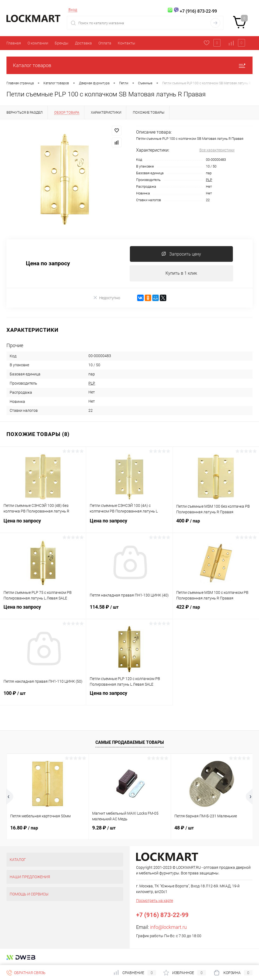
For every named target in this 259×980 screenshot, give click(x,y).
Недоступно (107, 298)
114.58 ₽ (129, 611)
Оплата (105, 43)
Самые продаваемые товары (130, 742)
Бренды (62, 43)
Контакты (127, 43)
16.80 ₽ (24, 828)
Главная (14, 43)
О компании (38, 43)
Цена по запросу (48, 264)
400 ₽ (216, 524)
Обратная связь (26, 973)
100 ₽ (43, 697)
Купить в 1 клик (181, 273)
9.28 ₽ (104, 828)
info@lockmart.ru (168, 927)
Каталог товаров (129, 65)
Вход (73, 10)
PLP (209, 180)
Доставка (83, 43)
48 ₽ (184, 828)
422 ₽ (216, 611)
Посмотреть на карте (155, 901)
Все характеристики (217, 150)
